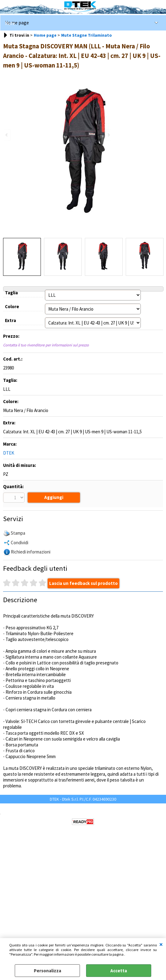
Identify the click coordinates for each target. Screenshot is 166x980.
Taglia (11, 293)
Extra (10, 320)
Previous (7, 135)
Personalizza (47, 971)
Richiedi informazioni (31, 552)
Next (108, 135)
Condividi (20, 543)
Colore (12, 306)
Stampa (18, 534)
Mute (10, 23)
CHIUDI (161, 944)
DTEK (9, 453)
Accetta (119, 971)
